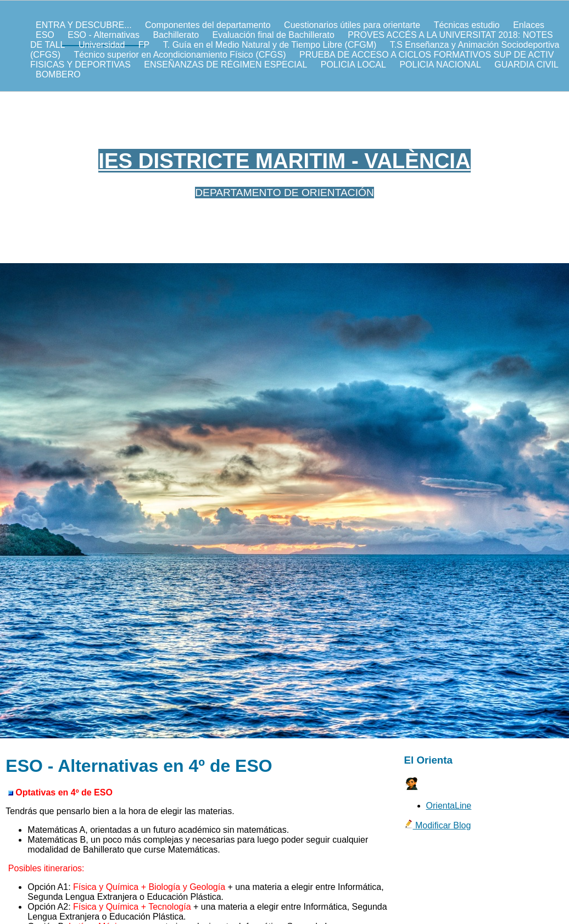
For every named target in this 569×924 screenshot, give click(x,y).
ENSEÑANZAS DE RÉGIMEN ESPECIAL (225, 65)
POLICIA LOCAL (353, 65)
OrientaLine (449, 806)
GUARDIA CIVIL (526, 65)
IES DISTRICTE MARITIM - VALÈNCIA (284, 161)
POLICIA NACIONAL (440, 65)
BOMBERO (58, 74)
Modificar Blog (438, 825)
